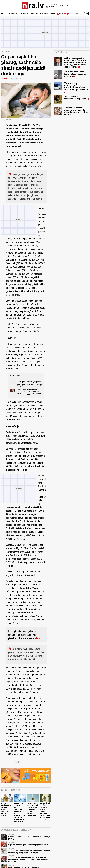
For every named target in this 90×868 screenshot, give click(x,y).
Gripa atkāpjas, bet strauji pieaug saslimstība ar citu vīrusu (7, 809)
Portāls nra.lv (6, 79)
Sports (53, 14)
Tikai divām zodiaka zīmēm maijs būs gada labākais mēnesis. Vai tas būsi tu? (76, 111)
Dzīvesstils (24, 14)
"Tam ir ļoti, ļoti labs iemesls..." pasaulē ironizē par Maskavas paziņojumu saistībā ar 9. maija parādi (29, 384)
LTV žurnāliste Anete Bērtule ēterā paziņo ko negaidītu (75, 74)
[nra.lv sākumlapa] (33, 6)
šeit (38, 638)
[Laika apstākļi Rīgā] (64, 6)
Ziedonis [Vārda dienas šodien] (50, 7)
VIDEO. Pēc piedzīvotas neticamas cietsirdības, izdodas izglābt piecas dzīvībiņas (29, 852)
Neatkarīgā (13, 14)
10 (79, 67)
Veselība (8, 51)
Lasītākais (61, 52)
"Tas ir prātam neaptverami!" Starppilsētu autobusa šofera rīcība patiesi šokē (76, 86)
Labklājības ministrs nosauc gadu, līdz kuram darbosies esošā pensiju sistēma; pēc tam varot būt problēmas (29, 392)
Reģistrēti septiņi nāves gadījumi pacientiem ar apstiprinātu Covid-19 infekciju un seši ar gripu (20, 812)
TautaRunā (34, 14)
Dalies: (18, 762)
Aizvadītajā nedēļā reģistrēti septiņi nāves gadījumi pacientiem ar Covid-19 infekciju (45, 811)
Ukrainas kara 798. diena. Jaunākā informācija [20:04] (29, 838)
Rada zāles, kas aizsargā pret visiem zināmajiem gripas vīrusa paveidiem (32, 809)
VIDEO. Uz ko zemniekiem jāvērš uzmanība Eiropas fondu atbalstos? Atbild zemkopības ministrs (28, 860)
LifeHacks (44, 14)
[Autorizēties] (88, 14)
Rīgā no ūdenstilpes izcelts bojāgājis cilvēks (28, 845)
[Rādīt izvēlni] (2, 14)
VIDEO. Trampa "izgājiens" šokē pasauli (75, 98)
